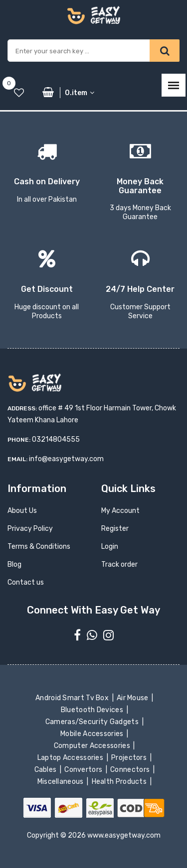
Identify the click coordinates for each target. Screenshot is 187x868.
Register (115, 529)
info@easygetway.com (66, 459)
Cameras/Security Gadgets (93, 722)
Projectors (130, 758)
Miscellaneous (61, 782)
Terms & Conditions (39, 547)
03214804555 (56, 439)
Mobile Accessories (93, 734)
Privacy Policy (30, 529)
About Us (22, 511)
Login (110, 547)
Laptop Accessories (71, 758)
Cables (46, 770)
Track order (119, 564)
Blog (14, 564)
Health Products (120, 782)
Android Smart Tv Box (73, 698)
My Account (120, 511)
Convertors (84, 770)
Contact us (26, 582)
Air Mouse (134, 698)
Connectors (131, 770)
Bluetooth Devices (93, 710)
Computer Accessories (93, 746)
